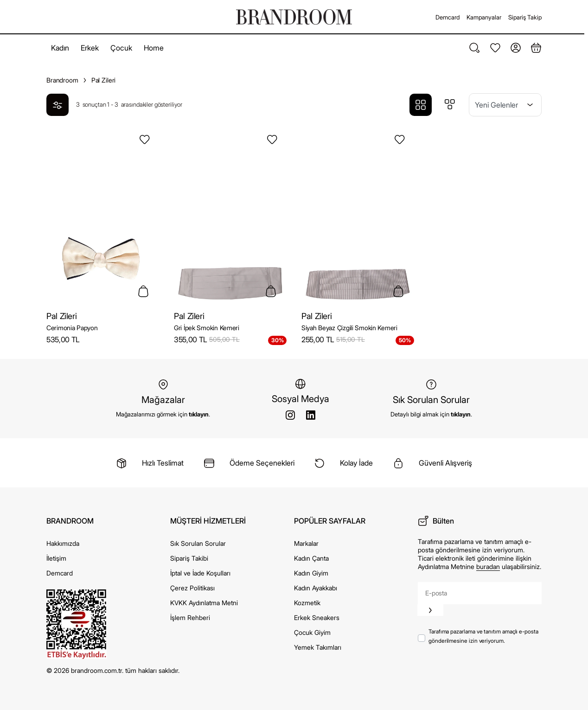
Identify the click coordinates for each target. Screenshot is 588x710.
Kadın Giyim (311, 573)
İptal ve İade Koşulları (200, 573)
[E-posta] (480, 593)
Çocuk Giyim (312, 632)
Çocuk (121, 48)
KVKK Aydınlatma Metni (204, 603)
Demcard (447, 17)
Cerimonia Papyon (72, 328)
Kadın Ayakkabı (316, 588)
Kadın (60, 48)
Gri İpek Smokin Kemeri (207, 328)
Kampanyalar (484, 17)
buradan (488, 566)
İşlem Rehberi (190, 617)
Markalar (306, 543)
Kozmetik (307, 603)
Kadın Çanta (311, 558)
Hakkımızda (63, 543)
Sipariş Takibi (189, 558)
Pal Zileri (61, 316)
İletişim (56, 558)
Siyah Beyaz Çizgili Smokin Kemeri (349, 328)
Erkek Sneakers (317, 617)
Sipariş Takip (525, 17)
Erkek (90, 48)
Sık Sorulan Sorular (198, 543)
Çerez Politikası (192, 588)
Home (154, 48)
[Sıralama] (505, 105)
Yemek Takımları (318, 647)
